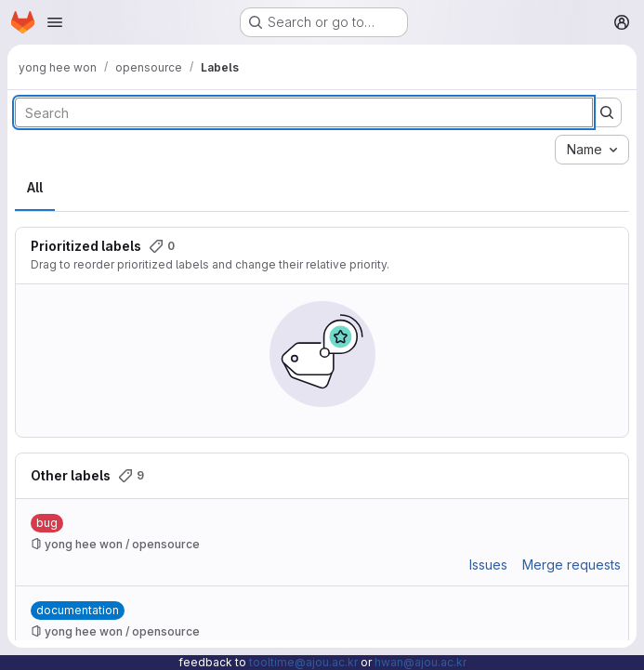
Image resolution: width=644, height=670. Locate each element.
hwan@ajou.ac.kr (421, 662)
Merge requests (572, 565)
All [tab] (35, 187)
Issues (488, 565)
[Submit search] (607, 112)
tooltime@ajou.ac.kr (303, 662)
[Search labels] (304, 112)
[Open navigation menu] (55, 22)
